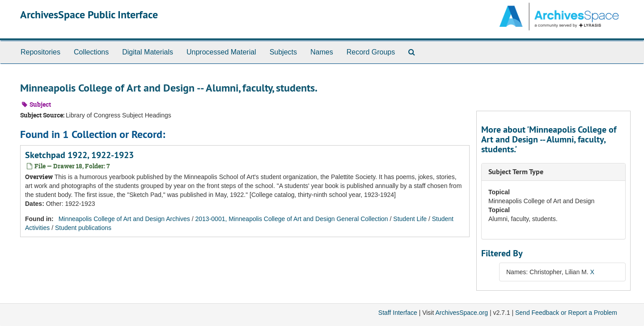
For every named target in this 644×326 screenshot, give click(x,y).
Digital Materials (148, 52)
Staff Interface (398, 313)
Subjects (283, 52)
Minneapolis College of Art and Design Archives (124, 219)
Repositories (40, 52)
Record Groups (371, 52)
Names (322, 52)
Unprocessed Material (221, 52)
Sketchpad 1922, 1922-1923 (79, 155)
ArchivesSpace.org (462, 313)
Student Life (410, 219)
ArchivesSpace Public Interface (89, 15)
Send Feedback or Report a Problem (566, 313)
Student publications (83, 228)
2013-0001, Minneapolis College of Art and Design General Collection (292, 219)
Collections (91, 52)
